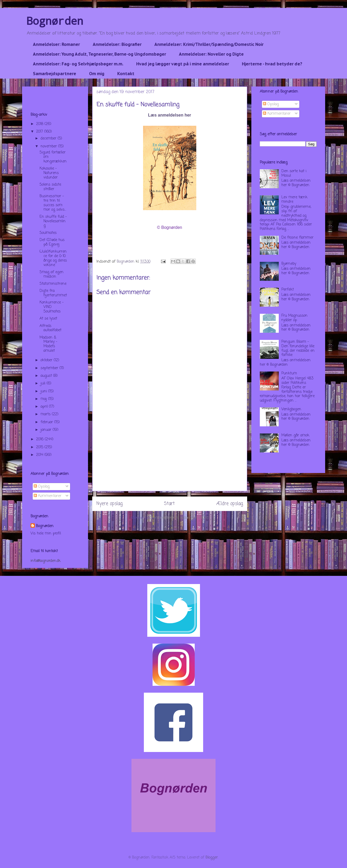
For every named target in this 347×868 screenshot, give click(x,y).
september (50, 368)
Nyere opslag (109, 504)
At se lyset (48, 319)
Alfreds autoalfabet (50, 328)
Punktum (289, 373)
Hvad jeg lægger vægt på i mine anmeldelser (183, 64)
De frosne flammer (297, 238)
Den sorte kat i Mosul (294, 173)
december (49, 139)
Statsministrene (53, 284)
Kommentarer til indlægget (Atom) (180, 518)
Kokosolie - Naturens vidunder (49, 173)
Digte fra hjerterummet (53, 293)
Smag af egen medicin (52, 274)
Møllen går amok (295, 435)
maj (44, 399)
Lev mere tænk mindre (294, 200)
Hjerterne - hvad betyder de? (272, 64)
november (49, 146)
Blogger (212, 858)
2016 (40, 439)
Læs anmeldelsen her (170, 115)
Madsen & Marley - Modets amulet (48, 344)
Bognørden (55, 21)
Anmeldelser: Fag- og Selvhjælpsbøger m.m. (78, 64)
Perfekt (288, 290)
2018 (40, 124)
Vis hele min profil (46, 534)
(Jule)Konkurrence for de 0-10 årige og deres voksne (53, 258)
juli (44, 384)
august (47, 376)
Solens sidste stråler (50, 187)
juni (44, 391)
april (45, 407)
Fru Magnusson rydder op (294, 318)
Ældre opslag (230, 504)
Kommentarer (48, 496)
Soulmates (48, 233)
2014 (40, 455)
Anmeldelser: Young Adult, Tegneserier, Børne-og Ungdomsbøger (99, 54)
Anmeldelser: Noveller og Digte (211, 54)
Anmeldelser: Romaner (56, 44)
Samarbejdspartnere (55, 74)
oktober (47, 360)
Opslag (42, 487)
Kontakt (126, 74)
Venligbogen (291, 409)
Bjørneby (289, 264)
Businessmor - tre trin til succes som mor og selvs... (53, 203)
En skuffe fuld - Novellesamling (53, 221)
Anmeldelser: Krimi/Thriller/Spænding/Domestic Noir (209, 44)
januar (47, 430)
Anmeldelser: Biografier (117, 44)
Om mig (97, 74)
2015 (40, 447)
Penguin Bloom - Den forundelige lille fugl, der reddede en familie (298, 348)
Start (169, 504)
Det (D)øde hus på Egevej (52, 242)
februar (47, 422)
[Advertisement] (170, 454)
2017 (40, 132)
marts (46, 414)
